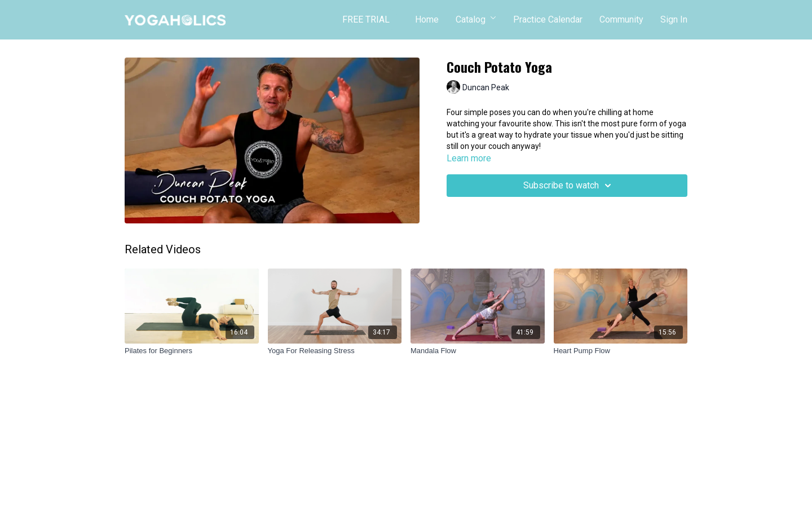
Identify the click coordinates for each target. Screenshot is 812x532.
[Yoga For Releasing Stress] (335, 351)
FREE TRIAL (366, 19)
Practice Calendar (548, 19)
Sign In (674, 19)
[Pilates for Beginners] (192, 351)
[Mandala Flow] (478, 351)
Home (427, 19)
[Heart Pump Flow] (621, 351)
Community (621, 19)
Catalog (476, 19)
